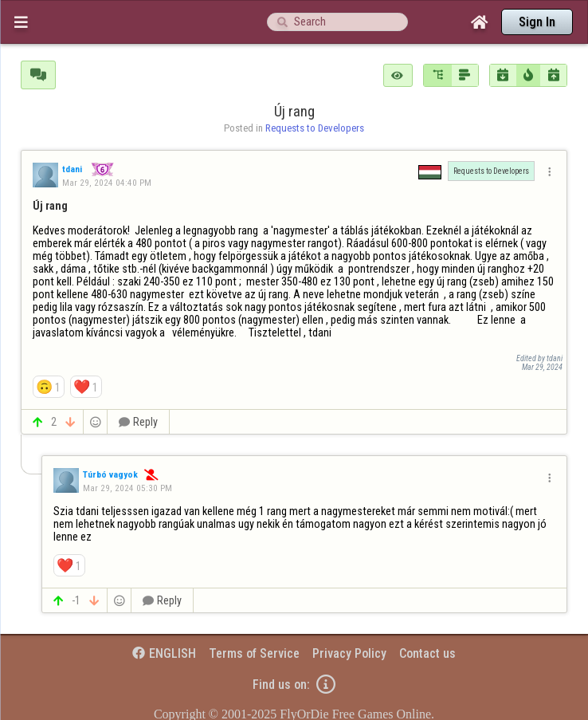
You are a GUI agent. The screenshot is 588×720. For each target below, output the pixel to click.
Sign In (537, 22)
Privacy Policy (349, 653)
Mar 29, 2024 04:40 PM (107, 183)
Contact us (427, 653)
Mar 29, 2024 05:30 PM (127, 488)
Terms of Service (254, 653)
